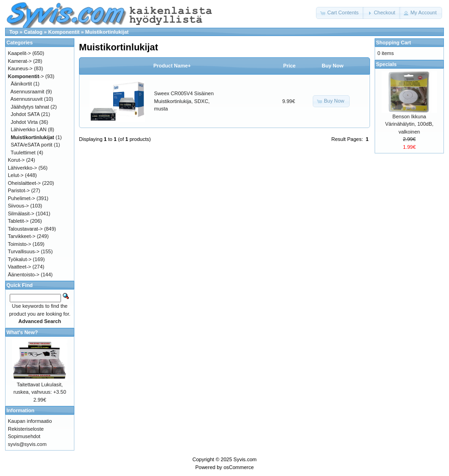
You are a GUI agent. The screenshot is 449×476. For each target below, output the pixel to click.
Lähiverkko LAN (29, 129)
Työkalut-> (20, 259)
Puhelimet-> (21, 198)
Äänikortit (21, 84)
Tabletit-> (18, 221)
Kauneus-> (20, 68)
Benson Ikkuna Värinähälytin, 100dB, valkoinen (410, 124)
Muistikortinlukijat (107, 32)
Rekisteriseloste (26, 429)
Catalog (33, 32)
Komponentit (64, 32)
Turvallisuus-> (24, 251)
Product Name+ (172, 66)
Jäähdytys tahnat (30, 107)
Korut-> (16, 160)
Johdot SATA (25, 114)
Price (289, 66)
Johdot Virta (24, 122)
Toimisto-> (19, 244)
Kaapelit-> (19, 53)
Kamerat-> (20, 61)
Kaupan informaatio (30, 421)
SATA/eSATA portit (31, 145)
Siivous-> (18, 206)
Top (14, 32)
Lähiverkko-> (22, 168)
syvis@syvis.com (27, 444)
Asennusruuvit (27, 99)
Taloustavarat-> (25, 229)
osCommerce (239, 467)
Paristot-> (19, 190)
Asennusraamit (27, 92)
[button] (340, 13)
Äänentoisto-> (24, 275)
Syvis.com (245, 459)
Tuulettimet (23, 153)
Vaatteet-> (19, 267)
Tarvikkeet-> (22, 236)
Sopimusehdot (24, 436)
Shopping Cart (394, 43)
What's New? (22, 332)
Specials (386, 64)
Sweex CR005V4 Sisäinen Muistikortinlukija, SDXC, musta (184, 101)
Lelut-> (16, 175)
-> (26, 76)
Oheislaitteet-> (24, 183)
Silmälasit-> (21, 214)
